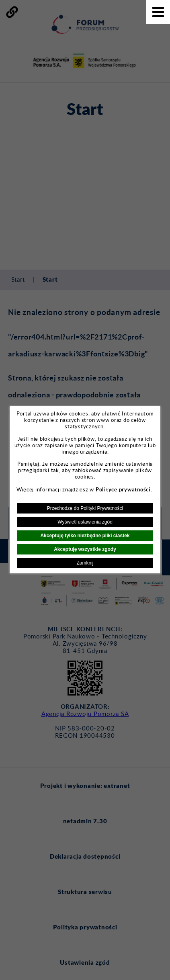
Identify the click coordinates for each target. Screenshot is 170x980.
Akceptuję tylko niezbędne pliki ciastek (85, 536)
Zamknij (85, 563)
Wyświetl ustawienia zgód (85, 522)
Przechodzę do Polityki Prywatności (85, 508)
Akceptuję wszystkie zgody (85, 549)
